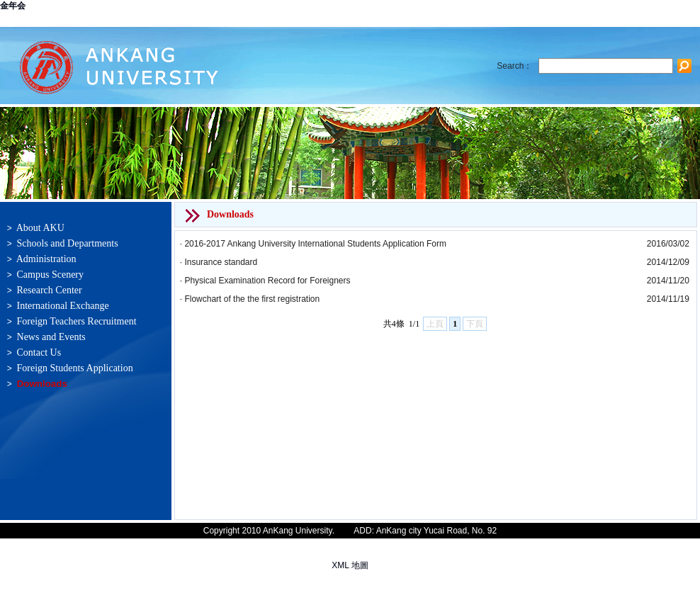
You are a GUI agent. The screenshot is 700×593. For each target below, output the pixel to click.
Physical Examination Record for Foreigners (267, 281)
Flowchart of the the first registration (252, 299)
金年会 (13, 6)
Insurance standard (221, 262)
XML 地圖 (350, 565)
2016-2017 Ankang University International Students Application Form (315, 244)
